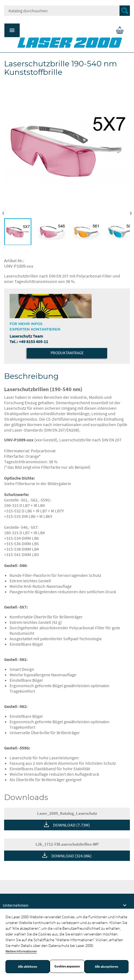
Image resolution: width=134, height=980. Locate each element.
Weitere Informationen (21, 951)
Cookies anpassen (67, 966)
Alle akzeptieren (107, 967)
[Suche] (67, 11)
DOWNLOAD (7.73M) (72, 825)
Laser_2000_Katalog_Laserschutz (67, 813)
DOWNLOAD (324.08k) (72, 856)
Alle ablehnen (28, 967)
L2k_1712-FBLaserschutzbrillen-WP (67, 844)
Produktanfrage (67, 353)
